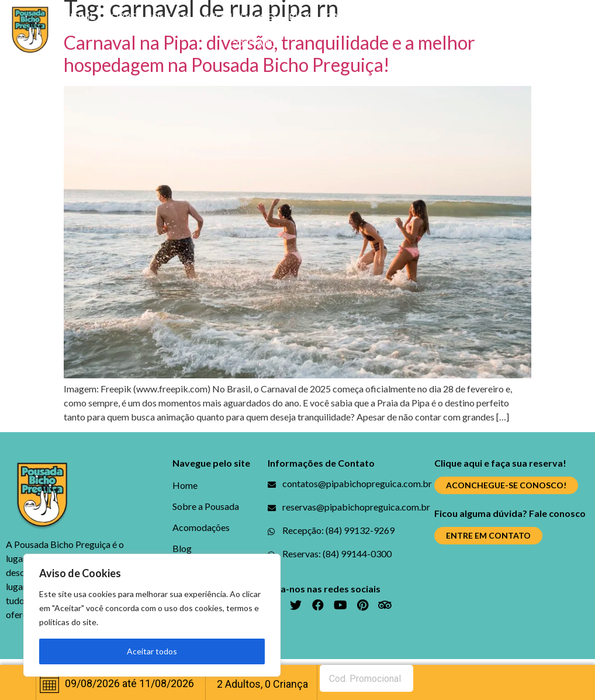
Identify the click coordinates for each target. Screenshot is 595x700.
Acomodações (240, 16)
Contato (253, 43)
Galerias (347, 16)
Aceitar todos (152, 651)
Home (80, 16)
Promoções (411, 16)
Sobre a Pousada (149, 16)
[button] (506, 485)
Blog (301, 16)
